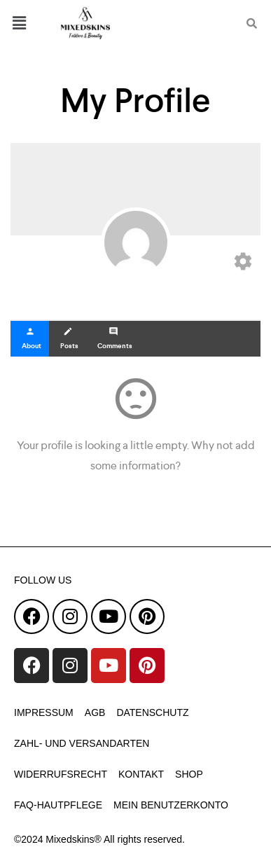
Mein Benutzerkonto (171, 805)
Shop (189, 774)
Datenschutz (152, 712)
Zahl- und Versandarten (82, 743)
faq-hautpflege (58, 805)
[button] (27, 23)
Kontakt (141, 774)
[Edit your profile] (243, 265)
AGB (95, 712)
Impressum (44, 712)
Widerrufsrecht (61, 774)
